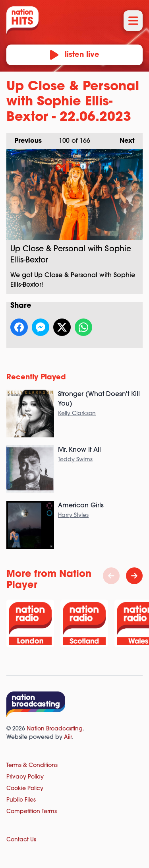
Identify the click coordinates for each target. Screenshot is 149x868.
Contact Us (21, 840)
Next (123, 139)
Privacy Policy (25, 777)
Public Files (21, 800)
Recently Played (36, 378)
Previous (24, 139)
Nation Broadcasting (55, 729)
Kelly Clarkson (77, 414)
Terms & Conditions (32, 766)
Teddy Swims (75, 460)
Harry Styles (73, 516)
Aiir (68, 737)
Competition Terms (32, 812)
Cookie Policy (25, 789)
